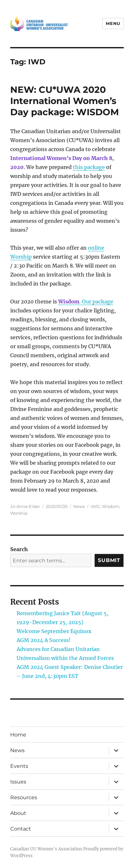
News (79, 506)
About (18, 813)
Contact (21, 829)
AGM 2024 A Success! (44, 640)
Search (19, 549)
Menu (113, 23)
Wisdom (110, 506)
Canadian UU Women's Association (46, 849)
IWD (95, 506)
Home (18, 735)
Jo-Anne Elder (25, 506)
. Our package (86, 301)
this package (89, 167)
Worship (19, 513)
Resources (24, 797)
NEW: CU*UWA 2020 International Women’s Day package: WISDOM (65, 101)
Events (19, 766)
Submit (109, 560)
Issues (18, 782)
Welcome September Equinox (54, 631)
